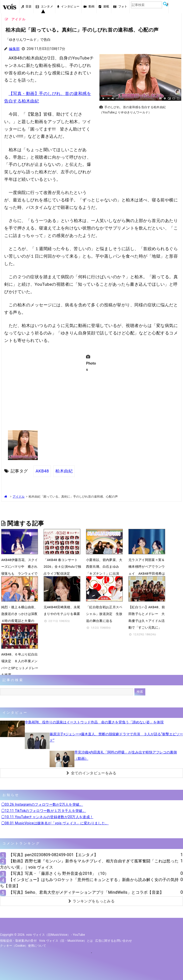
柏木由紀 (64, 471)
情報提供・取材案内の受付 (18, 941)
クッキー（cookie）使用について (23, 946)
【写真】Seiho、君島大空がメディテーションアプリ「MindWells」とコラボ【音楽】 (86, 892)
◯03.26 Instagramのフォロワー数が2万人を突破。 (42, 804)
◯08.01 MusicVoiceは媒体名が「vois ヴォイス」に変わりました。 (55, 823)
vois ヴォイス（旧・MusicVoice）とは (66, 941)
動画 (89, 6)
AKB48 (42, 471)
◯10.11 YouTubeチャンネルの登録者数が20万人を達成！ (47, 817)
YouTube (79, 935)
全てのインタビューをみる (91, 773)
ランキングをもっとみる (91, 901)
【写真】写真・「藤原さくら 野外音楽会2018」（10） (59, 873)
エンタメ (44, 6)
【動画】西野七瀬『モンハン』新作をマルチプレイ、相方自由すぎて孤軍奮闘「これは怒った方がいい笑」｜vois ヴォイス (89, 864)
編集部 (14, 49)
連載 (104, 6)
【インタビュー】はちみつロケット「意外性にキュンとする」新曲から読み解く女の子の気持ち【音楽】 (89, 883)
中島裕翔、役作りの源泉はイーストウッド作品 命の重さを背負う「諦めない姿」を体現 (94, 722)
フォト (120, 6)
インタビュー (68, 6)
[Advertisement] (138, 151)
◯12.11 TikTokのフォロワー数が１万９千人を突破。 (44, 811)
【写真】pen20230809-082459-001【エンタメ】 (53, 855)
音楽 (27, 6)
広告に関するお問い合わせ (114, 941)
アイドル (19, 497)
